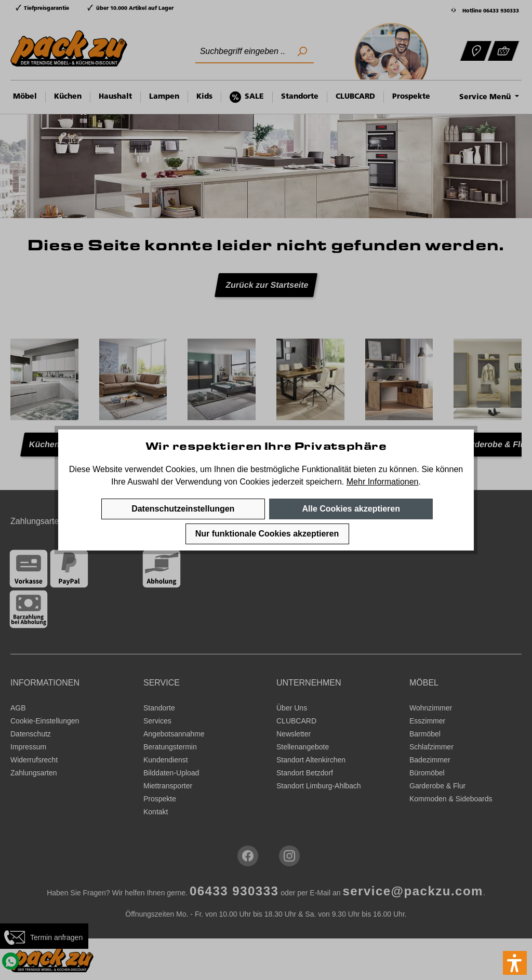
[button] (515, 963)
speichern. (325, 482)
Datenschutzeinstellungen (183, 509)
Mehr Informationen (383, 482)
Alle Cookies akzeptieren (351, 509)
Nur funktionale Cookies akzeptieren (267, 534)
